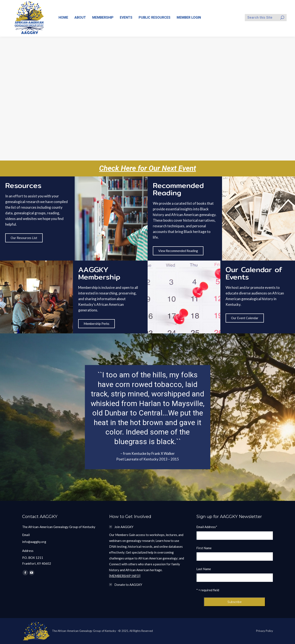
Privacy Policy (265, 631)
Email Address (207, 527)
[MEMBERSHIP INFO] (125, 576)
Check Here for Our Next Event (147, 168)
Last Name (204, 569)
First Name (204, 548)
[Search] (266, 18)
